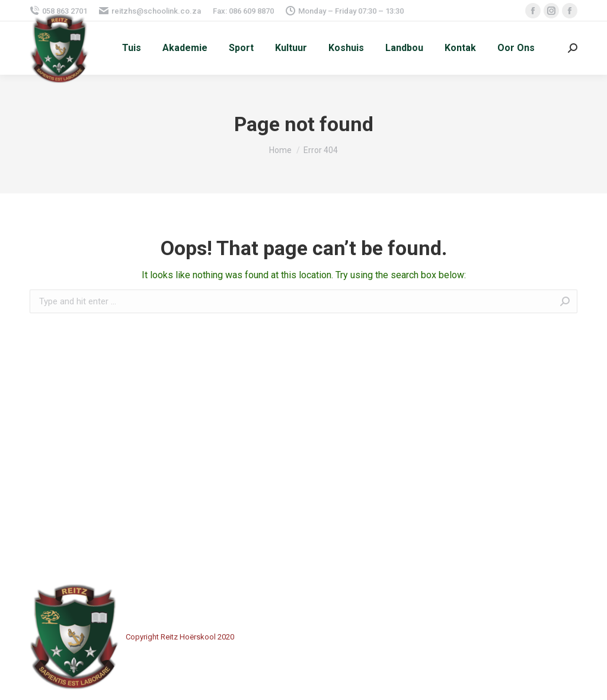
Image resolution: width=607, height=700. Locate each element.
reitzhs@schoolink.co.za (150, 11)
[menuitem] (132, 48)
